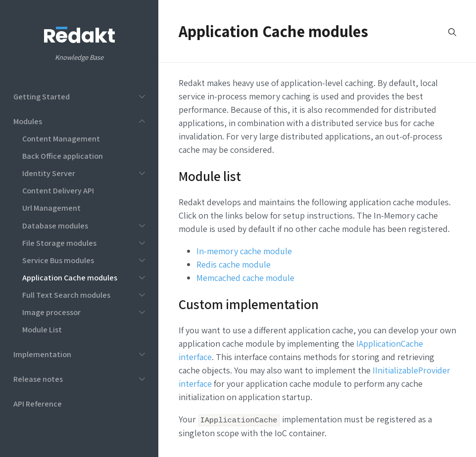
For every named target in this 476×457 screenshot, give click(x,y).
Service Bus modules (58, 260)
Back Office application (63, 156)
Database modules (55, 226)
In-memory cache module (244, 251)
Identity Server (49, 173)
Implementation (42, 354)
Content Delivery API (58, 190)
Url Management (51, 208)
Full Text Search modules (66, 295)
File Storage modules (59, 243)
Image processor (51, 312)
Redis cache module (234, 264)
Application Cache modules (70, 277)
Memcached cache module (245, 278)
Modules (28, 121)
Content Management (61, 138)
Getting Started (42, 96)
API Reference (38, 404)
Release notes (38, 379)
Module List (42, 329)
